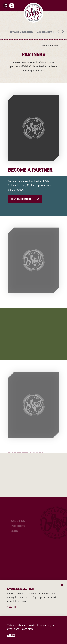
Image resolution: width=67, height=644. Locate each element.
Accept (11, 635)
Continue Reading (21, 199)
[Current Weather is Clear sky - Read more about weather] (6, 6)
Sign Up (12, 607)
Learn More (27, 629)
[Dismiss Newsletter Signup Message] (62, 585)
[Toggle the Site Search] (12, 6)
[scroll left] (58, 31)
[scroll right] (63, 31)
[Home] (34, 13)
